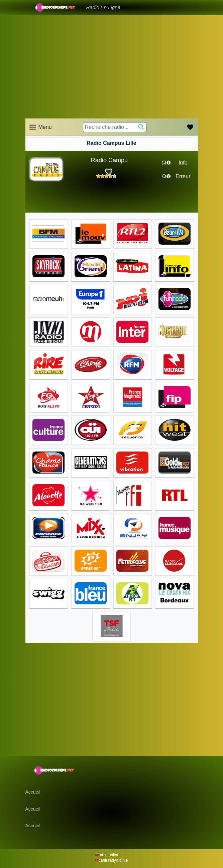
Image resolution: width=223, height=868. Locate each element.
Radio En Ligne (103, 7)
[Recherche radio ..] (115, 127)
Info (183, 163)
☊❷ (166, 176)
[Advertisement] (112, 67)
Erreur (183, 176)
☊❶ (166, 163)
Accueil (33, 792)
